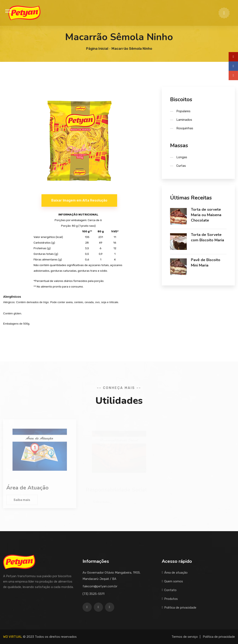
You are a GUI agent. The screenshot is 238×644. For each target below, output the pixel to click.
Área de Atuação (27, 489)
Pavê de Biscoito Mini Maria (206, 263)
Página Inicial (97, 49)
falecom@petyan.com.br (100, 586)
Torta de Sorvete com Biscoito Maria (207, 237)
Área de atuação (175, 573)
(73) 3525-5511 (93, 594)
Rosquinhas (185, 128)
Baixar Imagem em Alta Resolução (79, 201)
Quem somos (172, 581)
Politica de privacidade (179, 608)
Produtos (170, 599)
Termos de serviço (185, 637)
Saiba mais (22, 501)
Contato (169, 590)
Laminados (184, 120)
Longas (182, 157)
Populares (183, 111)
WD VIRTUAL (13, 637)
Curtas (181, 166)
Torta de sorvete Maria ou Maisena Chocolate (206, 215)
